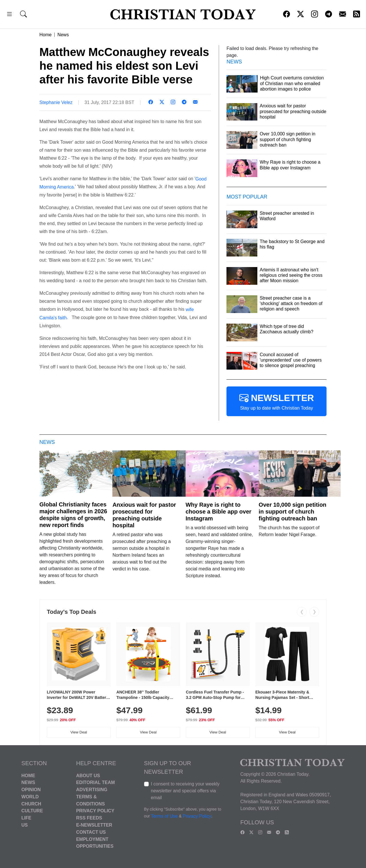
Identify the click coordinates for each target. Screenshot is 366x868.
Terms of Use (164, 816)
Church (31, 804)
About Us (88, 775)
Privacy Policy (95, 811)
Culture (32, 811)
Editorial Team (95, 782)
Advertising (92, 790)
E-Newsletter (94, 825)
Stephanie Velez (56, 102)
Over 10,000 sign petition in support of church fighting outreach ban (293, 512)
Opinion (31, 790)
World (30, 797)
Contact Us (91, 832)
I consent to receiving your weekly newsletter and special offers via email (185, 791)
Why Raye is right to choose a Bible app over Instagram (218, 512)
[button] (9, 15)
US (25, 825)
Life (26, 818)
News (63, 35)
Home (46, 35)
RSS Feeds (89, 818)
